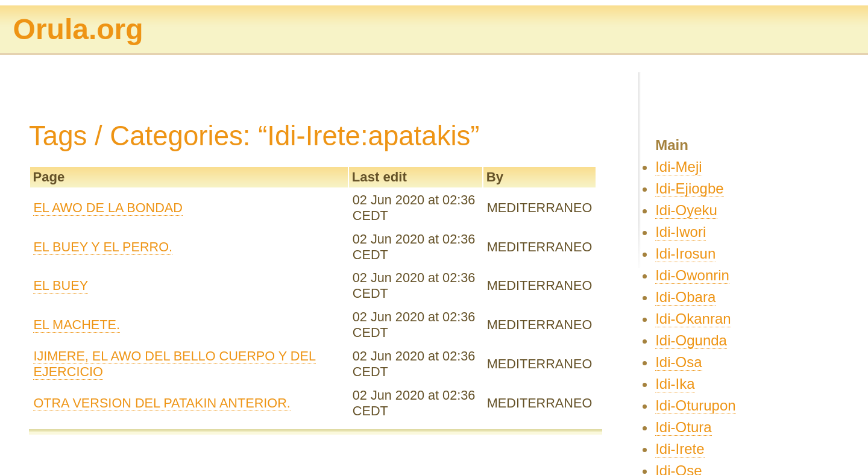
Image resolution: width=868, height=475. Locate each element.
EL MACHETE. (77, 325)
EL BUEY (61, 285)
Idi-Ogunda (691, 340)
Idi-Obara (685, 297)
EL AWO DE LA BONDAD (108, 208)
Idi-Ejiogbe (689, 188)
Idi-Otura (683, 427)
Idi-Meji (678, 167)
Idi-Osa (678, 362)
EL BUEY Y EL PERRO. (103, 247)
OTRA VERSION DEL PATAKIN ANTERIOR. (162, 403)
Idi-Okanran (693, 319)
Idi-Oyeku (686, 210)
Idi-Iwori (681, 232)
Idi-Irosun (685, 253)
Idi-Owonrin (692, 275)
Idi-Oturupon (695, 405)
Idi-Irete (680, 449)
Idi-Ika (675, 384)
